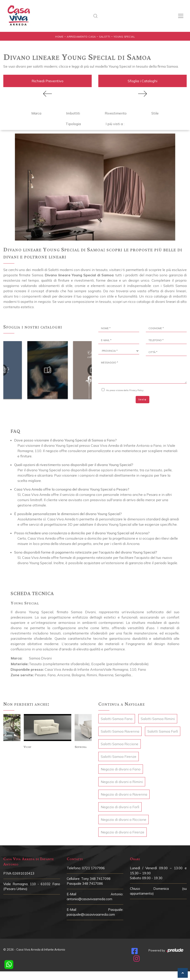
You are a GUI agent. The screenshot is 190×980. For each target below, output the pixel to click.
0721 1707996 (93, 868)
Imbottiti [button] (73, 113)
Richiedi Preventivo (47, 81)
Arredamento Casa (81, 37)
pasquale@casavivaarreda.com (91, 914)
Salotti (105, 37)
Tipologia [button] (73, 124)
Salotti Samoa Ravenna (120, 731)
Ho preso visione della (125, 390)
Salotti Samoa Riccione (120, 744)
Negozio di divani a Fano (121, 769)
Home (59, 37)
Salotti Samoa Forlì (163, 731)
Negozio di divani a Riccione (123, 820)
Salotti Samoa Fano (117, 719)
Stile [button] (155, 113)
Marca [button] (36, 113)
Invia (142, 399)
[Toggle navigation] (181, 16)
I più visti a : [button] (115, 124)
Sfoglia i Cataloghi (142, 81)
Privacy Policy (136, 390)
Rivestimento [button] (116, 113)
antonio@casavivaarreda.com (89, 899)
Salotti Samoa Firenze (119, 756)
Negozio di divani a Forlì (120, 807)
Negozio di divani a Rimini (122, 782)
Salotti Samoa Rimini (158, 719)
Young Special (124, 37)
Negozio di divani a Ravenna (124, 794)
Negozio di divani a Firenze (123, 832)
